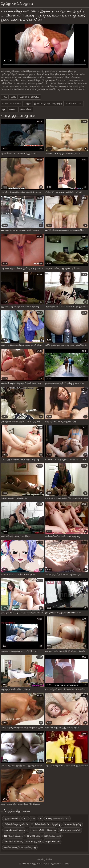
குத (4, 109)
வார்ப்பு (13, 109)
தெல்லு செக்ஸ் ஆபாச (17, 4)
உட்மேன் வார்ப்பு (74, 104)
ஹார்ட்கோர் (26, 109)
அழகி (28, 104)
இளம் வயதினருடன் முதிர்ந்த (48, 104)
